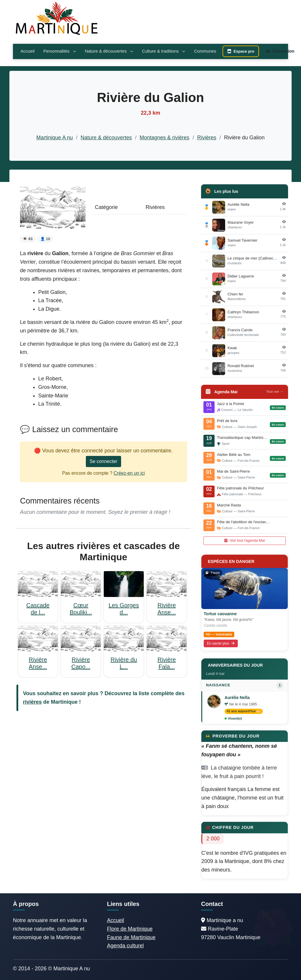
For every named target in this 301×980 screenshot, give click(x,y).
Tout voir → (275, 392)
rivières (32, 702)
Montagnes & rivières (164, 138)
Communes (205, 51)
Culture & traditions (164, 51)
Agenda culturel (125, 946)
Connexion (280, 51)
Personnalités (60, 51)
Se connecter (103, 461)
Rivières (207, 138)
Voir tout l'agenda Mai (245, 541)
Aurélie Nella (237, 698)
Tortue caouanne (220, 614)
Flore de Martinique (130, 929)
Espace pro (241, 51)
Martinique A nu (55, 138)
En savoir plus (221, 643)
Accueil (27, 51)
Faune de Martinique (131, 937)
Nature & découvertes (109, 51)
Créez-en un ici (129, 473)
